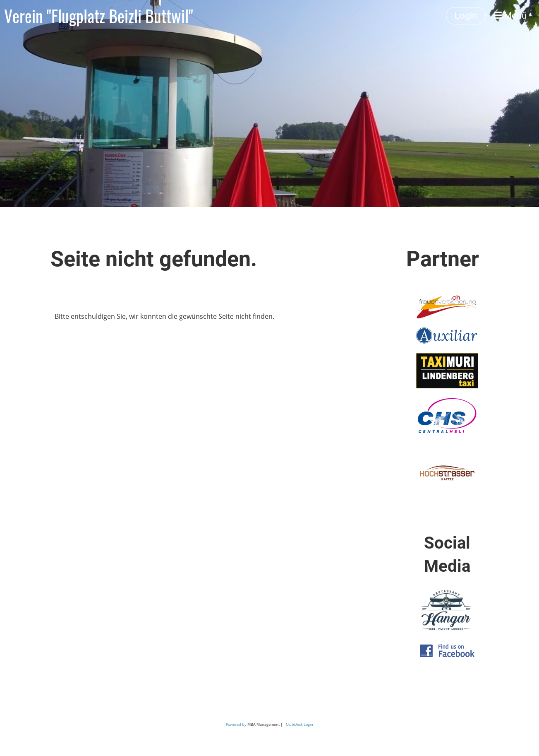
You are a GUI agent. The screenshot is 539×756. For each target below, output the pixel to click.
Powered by (237, 724)
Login (466, 16)
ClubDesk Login (299, 724)
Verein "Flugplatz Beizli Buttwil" (99, 16)
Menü (510, 16)
